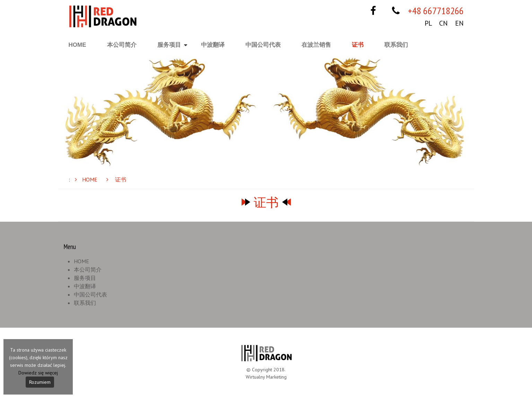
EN (459, 23)
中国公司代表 (263, 45)
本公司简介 (122, 45)
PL (428, 23)
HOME (77, 45)
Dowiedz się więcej (38, 373)
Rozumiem (40, 382)
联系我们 (396, 45)
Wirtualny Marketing (266, 377)
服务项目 (169, 45)
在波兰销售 (316, 45)
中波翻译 (213, 45)
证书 (358, 45)
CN (443, 23)
